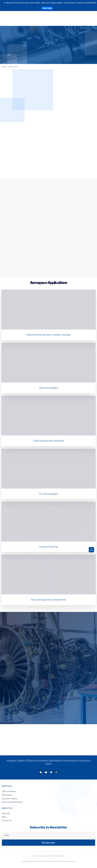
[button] (47, 8)
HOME (4, 67)
